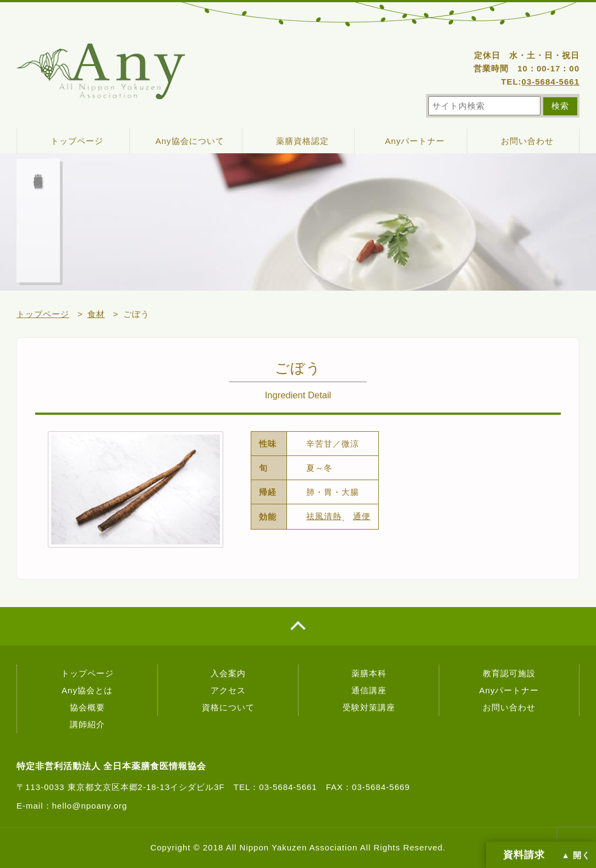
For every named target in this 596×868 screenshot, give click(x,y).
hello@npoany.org (90, 806)
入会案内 (228, 673)
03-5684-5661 (551, 82)
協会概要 (87, 707)
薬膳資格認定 (302, 141)
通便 (362, 516)
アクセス (228, 690)
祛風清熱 (324, 516)
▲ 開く (576, 855)
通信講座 (369, 690)
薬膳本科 (369, 673)
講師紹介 (87, 724)
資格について (228, 707)
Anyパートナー (415, 141)
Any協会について (190, 141)
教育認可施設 (509, 673)
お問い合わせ (527, 141)
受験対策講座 (369, 707)
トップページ (77, 141)
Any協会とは (87, 690)
